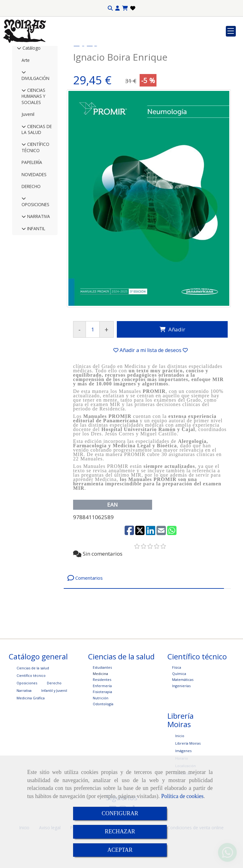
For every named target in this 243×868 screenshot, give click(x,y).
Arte (26, 106)
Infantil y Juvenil (54, 736)
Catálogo (31, 94)
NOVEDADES (34, 220)
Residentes (102, 725)
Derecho (54, 729)
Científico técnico (31, 721)
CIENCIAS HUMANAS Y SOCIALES (33, 142)
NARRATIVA (38, 262)
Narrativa (24, 736)
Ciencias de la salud (33, 714)
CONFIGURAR (120, 813)
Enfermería (102, 732)
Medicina (100, 719)
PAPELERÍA (32, 208)
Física (177, 713)
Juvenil (28, 160)
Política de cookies (182, 796)
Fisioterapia (102, 738)
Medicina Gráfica (31, 744)
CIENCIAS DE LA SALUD (37, 175)
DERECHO (31, 232)
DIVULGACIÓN (35, 124)
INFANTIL (36, 274)
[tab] (144, 624)
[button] (117, 8)
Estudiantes (102, 713)
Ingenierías (181, 732)
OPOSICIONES (35, 250)
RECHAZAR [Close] (120, 831)
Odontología (103, 750)
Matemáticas (183, 725)
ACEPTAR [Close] (120, 850)
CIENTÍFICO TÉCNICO (35, 193)
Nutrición (101, 744)
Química (179, 719)
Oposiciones (27, 729)
